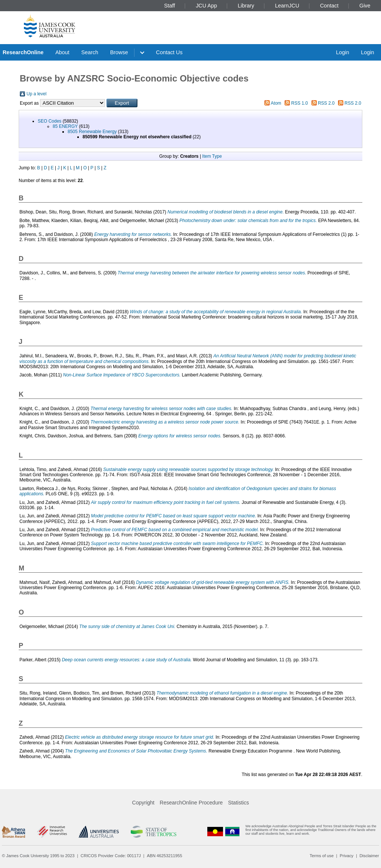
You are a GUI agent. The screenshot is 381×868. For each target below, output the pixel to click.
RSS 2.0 (326, 103)
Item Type (212, 156)
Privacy (346, 856)
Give (365, 6)
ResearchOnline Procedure (191, 803)
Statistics (238, 803)
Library (246, 6)
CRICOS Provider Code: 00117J (111, 856)
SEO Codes (49, 121)
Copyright (143, 803)
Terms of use (322, 856)
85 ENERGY (65, 126)
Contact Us (169, 52)
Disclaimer (369, 856)
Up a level (36, 94)
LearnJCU (287, 6)
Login (342, 52)
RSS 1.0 (300, 103)
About (62, 52)
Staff (169, 6)
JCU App (206, 6)
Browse (119, 52)
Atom (276, 103)
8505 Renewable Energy (92, 132)
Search (90, 52)
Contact (329, 6)
